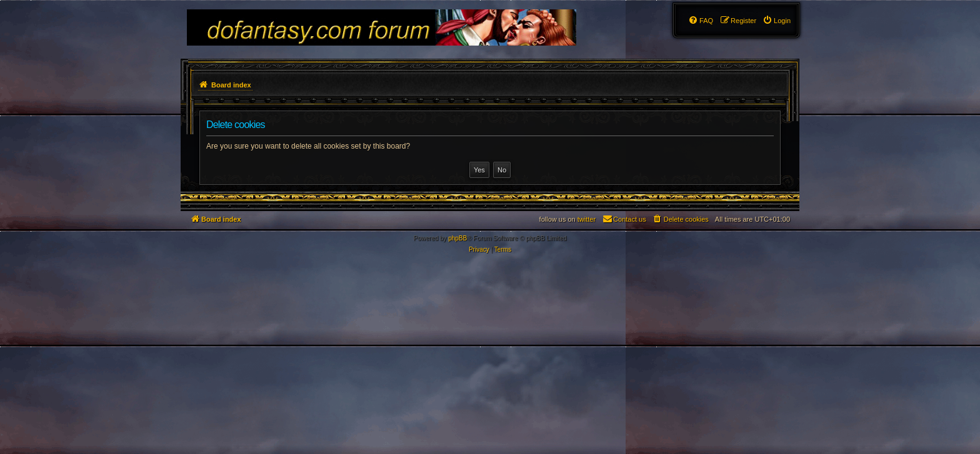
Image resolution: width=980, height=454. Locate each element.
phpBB (457, 238)
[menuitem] (777, 21)
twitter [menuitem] (587, 219)
